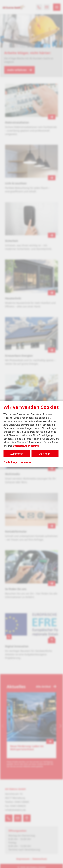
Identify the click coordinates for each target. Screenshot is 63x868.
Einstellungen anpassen (17, 462)
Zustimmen (17, 454)
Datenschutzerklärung (26, 446)
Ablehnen (45, 454)
